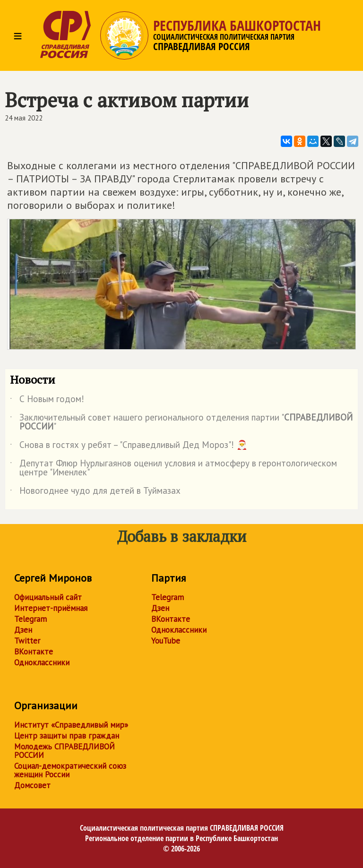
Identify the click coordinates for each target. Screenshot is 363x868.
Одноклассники (42, 662)
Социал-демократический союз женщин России (70, 770)
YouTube (166, 641)
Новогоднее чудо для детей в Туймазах (95, 492)
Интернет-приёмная (51, 608)
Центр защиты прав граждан (67, 736)
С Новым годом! (47, 401)
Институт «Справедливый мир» (71, 725)
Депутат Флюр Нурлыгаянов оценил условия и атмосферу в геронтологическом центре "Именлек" (173, 468)
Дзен (23, 630)
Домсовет (32, 785)
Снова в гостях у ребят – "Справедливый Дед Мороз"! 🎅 (129, 447)
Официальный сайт (48, 597)
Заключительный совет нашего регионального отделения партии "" (181, 422)
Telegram (30, 619)
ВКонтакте (34, 652)
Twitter (27, 641)
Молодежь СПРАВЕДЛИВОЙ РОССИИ (65, 751)
